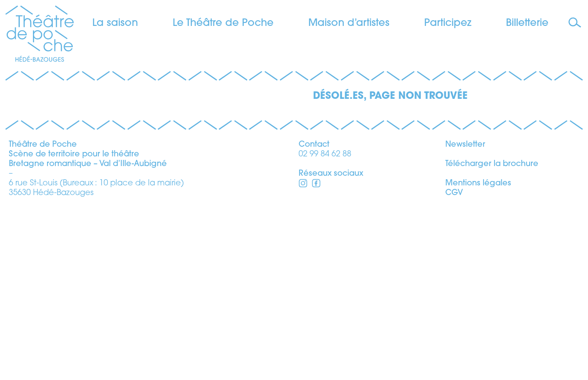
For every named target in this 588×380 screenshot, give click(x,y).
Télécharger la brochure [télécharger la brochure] (492, 337)
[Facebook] (303, 358)
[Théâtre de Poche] (40, 35)
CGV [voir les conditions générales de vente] (454, 366)
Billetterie (527, 24)
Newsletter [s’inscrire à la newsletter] (465, 318)
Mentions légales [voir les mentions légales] (478, 356)
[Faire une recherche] (576, 23)
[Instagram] (316, 358)
